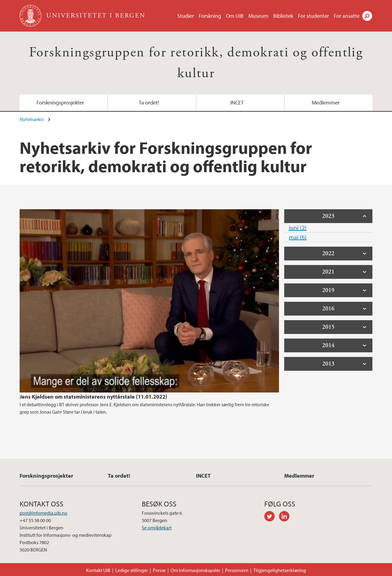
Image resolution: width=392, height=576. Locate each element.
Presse (159, 570)
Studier (186, 16)
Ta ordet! (149, 102)
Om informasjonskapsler (195, 570)
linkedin (286, 517)
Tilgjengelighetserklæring (280, 570)
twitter (272, 517)
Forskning (210, 16)
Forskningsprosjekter (60, 102)
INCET (237, 102)
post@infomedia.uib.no (43, 513)
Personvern (237, 570)
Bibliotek (283, 16)
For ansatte (347, 16)
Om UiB (235, 16)
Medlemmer (326, 102)
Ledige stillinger (132, 570)
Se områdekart (157, 528)
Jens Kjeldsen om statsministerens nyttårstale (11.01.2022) (93, 397)
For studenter (313, 16)
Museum (258, 16)
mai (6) (298, 237)
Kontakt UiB (98, 570)
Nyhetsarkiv (32, 119)
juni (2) (298, 227)
